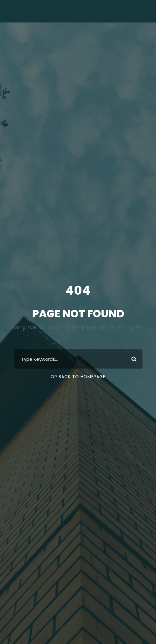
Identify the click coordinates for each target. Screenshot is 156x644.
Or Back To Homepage (78, 377)
